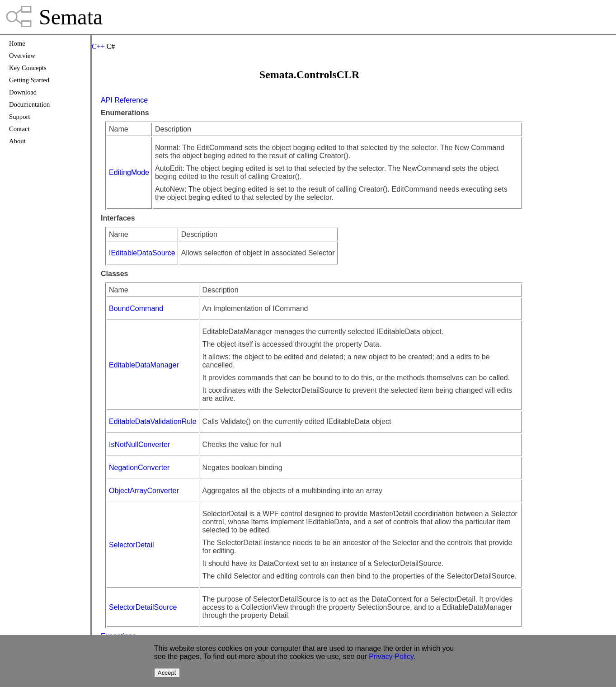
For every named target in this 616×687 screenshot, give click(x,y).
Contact (19, 129)
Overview (22, 56)
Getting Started (29, 80)
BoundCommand (136, 308)
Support (19, 117)
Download (23, 92)
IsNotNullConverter (139, 445)
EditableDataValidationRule (153, 421)
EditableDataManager (144, 365)
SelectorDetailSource (143, 607)
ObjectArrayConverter (144, 491)
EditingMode (129, 172)
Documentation (29, 104)
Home (17, 43)
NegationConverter (139, 468)
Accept (167, 673)
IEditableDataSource (142, 253)
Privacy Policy (391, 656)
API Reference (124, 100)
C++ (98, 46)
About (17, 141)
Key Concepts (28, 68)
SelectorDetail (132, 545)
